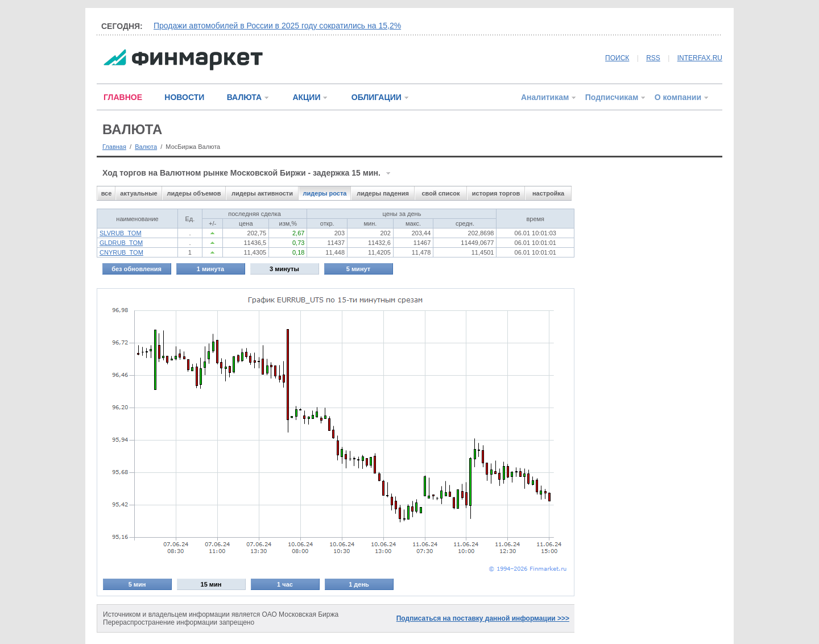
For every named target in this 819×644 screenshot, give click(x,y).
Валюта (146, 147)
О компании (678, 97)
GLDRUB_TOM (121, 243)
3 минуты (284, 269)
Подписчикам (612, 97)
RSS (653, 58)
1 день (359, 584)
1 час (285, 584)
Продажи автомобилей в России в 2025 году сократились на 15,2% (277, 26)
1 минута (210, 269)
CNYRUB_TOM (121, 252)
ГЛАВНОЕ (123, 97)
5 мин (137, 584)
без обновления (136, 269)
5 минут (358, 269)
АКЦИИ (306, 97)
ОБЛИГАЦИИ (377, 97)
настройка (548, 193)
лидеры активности (262, 193)
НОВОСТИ (184, 97)
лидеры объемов (194, 193)
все (107, 193)
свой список (440, 193)
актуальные (138, 193)
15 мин (211, 584)
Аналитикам (545, 97)
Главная (114, 147)
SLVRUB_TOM (121, 233)
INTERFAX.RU (700, 58)
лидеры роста (325, 193)
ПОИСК (617, 58)
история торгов (496, 193)
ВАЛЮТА (244, 97)
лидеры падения (383, 193)
